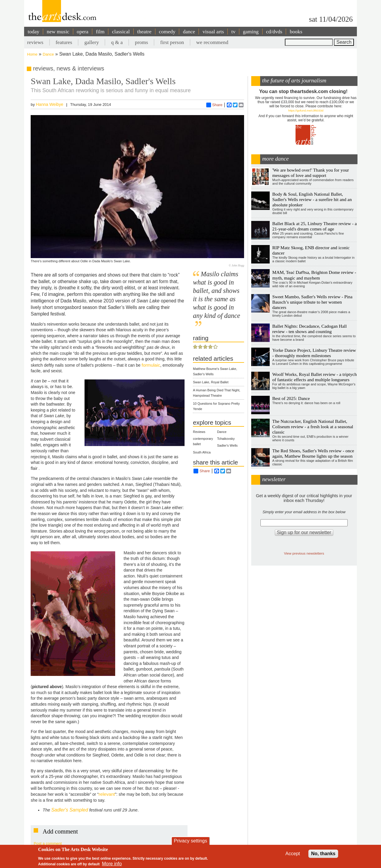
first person (172, 42)
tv (233, 32)
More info (112, 864)
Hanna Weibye (49, 104)
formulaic (151, 365)
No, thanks (323, 854)
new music (58, 32)
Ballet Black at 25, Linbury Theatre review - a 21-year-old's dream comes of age (315, 226)
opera (83, 32)
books (296, 32)
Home (32, 54)
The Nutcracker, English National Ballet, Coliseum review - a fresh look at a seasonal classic (313, 427)
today (33, 32)
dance (189, 32)
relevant (107, 794)
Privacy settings (190, 841)
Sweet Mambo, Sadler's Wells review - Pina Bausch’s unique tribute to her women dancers (312, 302)
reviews (35, 42)
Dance (49, 54)
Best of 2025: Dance (291, 398)
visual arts (213, 32)
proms (141, 42)
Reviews (199, 432)
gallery (92, 42)
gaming (251, 32)
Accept (293, 854)
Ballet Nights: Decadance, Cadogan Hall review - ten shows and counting (310, 329)
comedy (167, 32)
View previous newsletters (304, 553)
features (64, 42)
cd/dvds (274, 32)
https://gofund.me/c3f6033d (306, 110)
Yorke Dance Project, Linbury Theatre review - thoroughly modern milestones (314, 353)
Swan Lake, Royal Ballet (211, 382)
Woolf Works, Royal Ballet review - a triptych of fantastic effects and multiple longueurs (315, 377)
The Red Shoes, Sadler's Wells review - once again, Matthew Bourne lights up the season (313, 453)
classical (121, 32)
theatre (144, 32)
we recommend (212, 42)
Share (214, 105)
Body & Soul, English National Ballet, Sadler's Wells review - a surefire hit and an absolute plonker (312, 199)
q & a (117, 42)
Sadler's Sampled (70, 810)
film (100, 32)
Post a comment (48, 843)
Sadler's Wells (227, 445)
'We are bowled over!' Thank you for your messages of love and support (311, 173)
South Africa (202, 452)
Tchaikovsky (226, 439)
